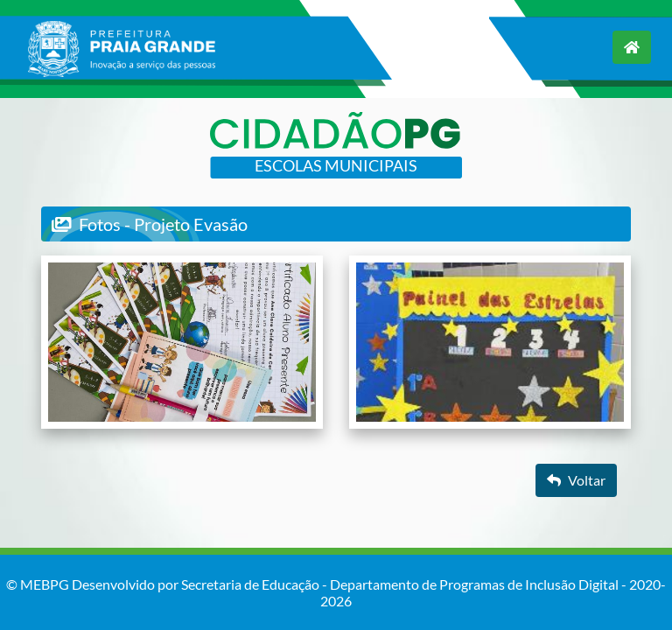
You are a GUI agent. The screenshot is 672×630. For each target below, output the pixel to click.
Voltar (576, 480)
